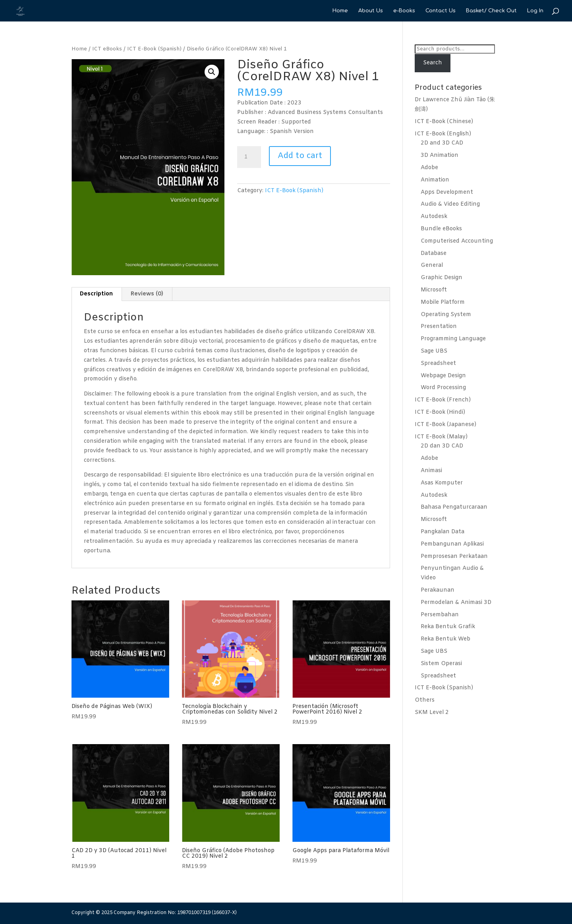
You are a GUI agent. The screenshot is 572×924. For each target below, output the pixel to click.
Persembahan (440, 615)
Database (434, 254)
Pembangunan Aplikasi (452, 544)
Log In (535, 11)
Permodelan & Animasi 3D (456, 603)
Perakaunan (438, 590)
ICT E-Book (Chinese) (444, 122)
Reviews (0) (147, 294)
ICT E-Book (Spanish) (154, 49)
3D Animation (440, 155)
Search (433, 63)
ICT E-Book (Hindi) (440, 412)
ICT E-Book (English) (443, 134)
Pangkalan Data (443, 532)
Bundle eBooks (441, 229)
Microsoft (434, 290)
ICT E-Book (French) (443, 400)
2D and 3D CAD (442, 143)
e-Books (404, 11)
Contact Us (441, 11)
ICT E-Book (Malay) (441, 437)
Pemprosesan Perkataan (454, 557)
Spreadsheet (438, 364)
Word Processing (443, 388)
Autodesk (434, 217)
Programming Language (453, 339)
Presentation (439, 327)
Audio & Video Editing (450, 204)
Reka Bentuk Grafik (448, 627)
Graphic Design (442, 278)
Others (425, 700)
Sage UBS (434, 351)
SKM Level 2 (432, 713)
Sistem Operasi (441, 664)
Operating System (446, 315)
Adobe (429, 168)
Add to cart (300, 156)
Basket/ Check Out (491, 11)
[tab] (97, 294)
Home (340, 11)
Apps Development (447, 192)
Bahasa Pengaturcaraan (454, 507)
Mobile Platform (443, 302)
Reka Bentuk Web (445, 639)
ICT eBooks (107, 49)
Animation (435, 180)
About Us (371, 11)
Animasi (431, 471)
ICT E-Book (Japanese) (445, 425)
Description (96, 294)
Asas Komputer (442, 483)
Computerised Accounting (457, 241)
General (432, 265)
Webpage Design (443, 376)
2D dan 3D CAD (442, 446)
